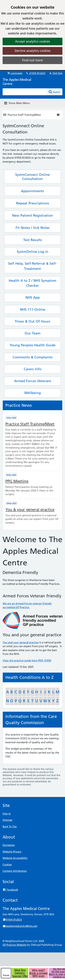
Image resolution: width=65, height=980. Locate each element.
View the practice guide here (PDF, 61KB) (27, 660)
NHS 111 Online (33, 309)
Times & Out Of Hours (32, 321)
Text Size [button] (56, 73)
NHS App (33, 297)
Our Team (33, 333)
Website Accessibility (15, 858)
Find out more (32, 60)
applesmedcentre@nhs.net (20, 926)
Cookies (7, 865)
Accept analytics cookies (32, 41)
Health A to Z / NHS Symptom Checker (32, 283)
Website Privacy (12, 852)
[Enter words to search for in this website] (25, 92)
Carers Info (33, 369)
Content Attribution (15, 871)
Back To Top (10, 826)
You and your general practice (21, 642)
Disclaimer (9, 845)
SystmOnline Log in (32, 252)
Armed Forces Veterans (33, 381)
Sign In (7, 814)
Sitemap (7, 820)
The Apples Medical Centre (17, 82)
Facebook (10, 890)
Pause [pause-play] (6, 975)
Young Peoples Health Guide (32, 345)
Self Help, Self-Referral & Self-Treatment (32, 266)
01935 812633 (36, 73)
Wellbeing (32, 393)
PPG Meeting (17, 481)
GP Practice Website (14, 945)
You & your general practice (30, 510)
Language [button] (15, 73)
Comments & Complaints (33, 357)
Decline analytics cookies (33, 51)
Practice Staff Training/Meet (24, 115)
